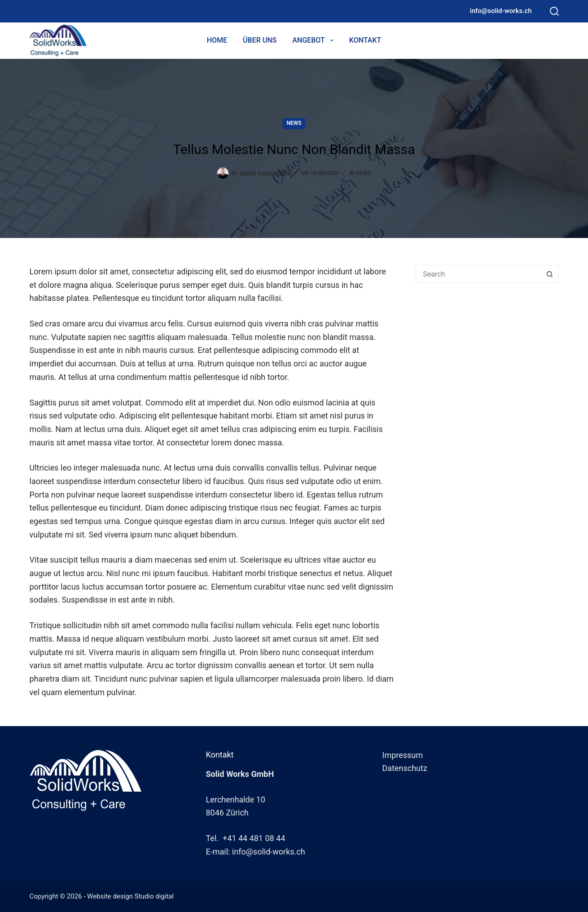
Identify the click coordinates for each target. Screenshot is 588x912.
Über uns (260, 40)
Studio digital (154, 896)
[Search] (554, 11)
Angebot (315, 40)
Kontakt (365, 40)
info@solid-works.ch (501, 11)
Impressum (403, 755)
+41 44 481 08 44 (254, 838)
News (294, 123)
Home (217, 40)
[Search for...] (478, 274)
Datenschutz (405, 768)
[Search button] (550, 274)
